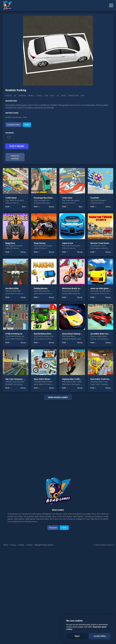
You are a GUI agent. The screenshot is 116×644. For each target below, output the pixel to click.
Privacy (13, 545)
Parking (22, 96)
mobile (31, 96)
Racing (9, 96)
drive (64, 96)
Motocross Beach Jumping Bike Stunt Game (81, 288)
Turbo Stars (67, 198)
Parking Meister (41, 288)
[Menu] (111, 5)
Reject (77, 636)
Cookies (21, 545)
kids (52, 96)
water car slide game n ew (102, 288)
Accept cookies (100, 636)
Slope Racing (40, 243)
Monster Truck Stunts (100, 243)
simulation (73, 96)
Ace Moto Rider (12, 288)
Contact (29, 545)
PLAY (7, 207)
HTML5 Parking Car (14, 334)
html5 (40, 96)
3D (15, 96)
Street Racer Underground (73, 334)
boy (83, 96)
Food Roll (95, 198)
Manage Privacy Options (44, 545)
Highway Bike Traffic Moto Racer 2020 (79, 379)
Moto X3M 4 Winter (42, 379)
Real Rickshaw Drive (43, 334)
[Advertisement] (58, 435)
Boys (24, 207)
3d (58, 96)
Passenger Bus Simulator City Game (50, 198)
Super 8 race (68, 243)
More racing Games (58, 397)
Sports (52, 388)
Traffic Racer (11, 198)
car (46, 96)
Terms (6, 545)
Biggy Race (10, 243)
